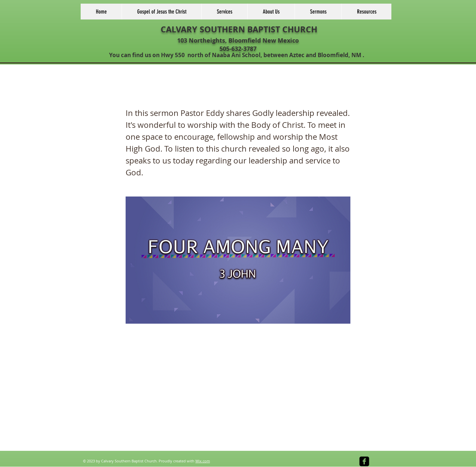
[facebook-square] (364, 461)
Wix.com (203, 461)
